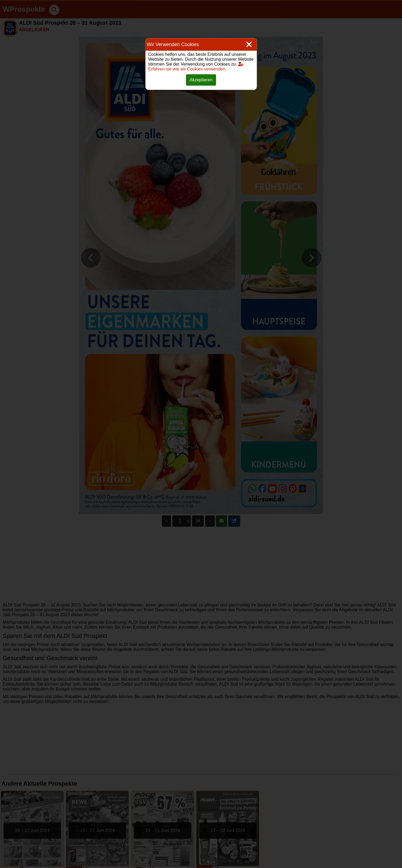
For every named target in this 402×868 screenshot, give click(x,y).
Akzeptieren (201, 80)
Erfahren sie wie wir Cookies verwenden (196, 67)
